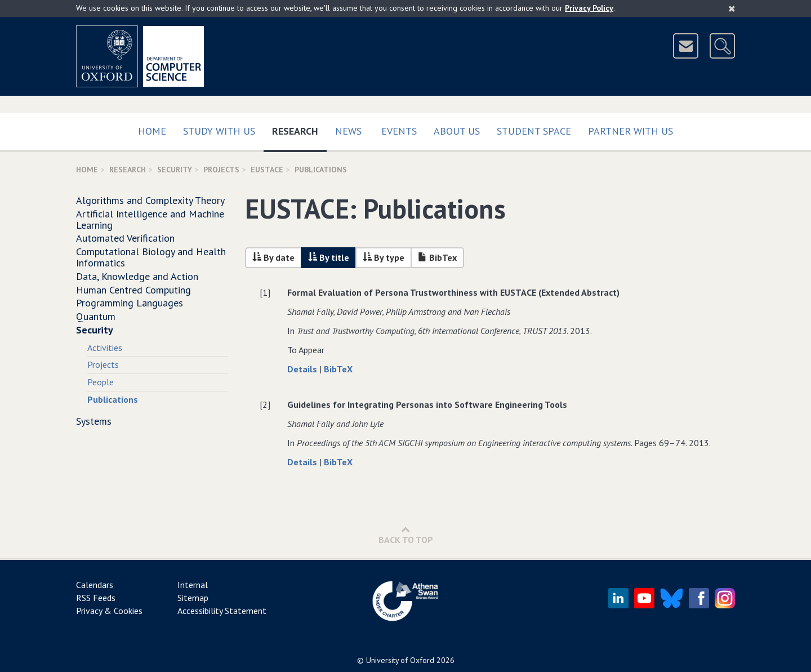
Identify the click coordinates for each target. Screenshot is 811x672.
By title (329, 257)
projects (221, 170)
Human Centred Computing (133, 290)
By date (273, 257)
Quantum (96, 316)
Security (175, 170)
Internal (193, 585)
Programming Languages (130, 303)
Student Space (534, 131)
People (101, 382)
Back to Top (406, 535)
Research (299, 129)
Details (303, 369)
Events (399, 131)
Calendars (95, 585)
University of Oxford (400, 660)
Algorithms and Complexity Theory (150, 200)
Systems (94, 421)
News (348, 131)
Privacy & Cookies (109, 611)
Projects (103, 364)
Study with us (219, 131)
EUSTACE (267, 170)
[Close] (732, 8)
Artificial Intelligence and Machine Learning (150, 219)
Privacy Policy (589, 8)
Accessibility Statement (222, 611)
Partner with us (630, 131)
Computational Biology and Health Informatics (151, 257)
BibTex (437, 257)
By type (384, 257)
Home (152, 131)
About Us (457, 131)
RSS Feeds (96, 598)
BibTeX (338, 369)
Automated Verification (125, 238)
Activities (105, 348)
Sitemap (193, 598)
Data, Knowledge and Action (137, 276)
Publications (113, 399)
